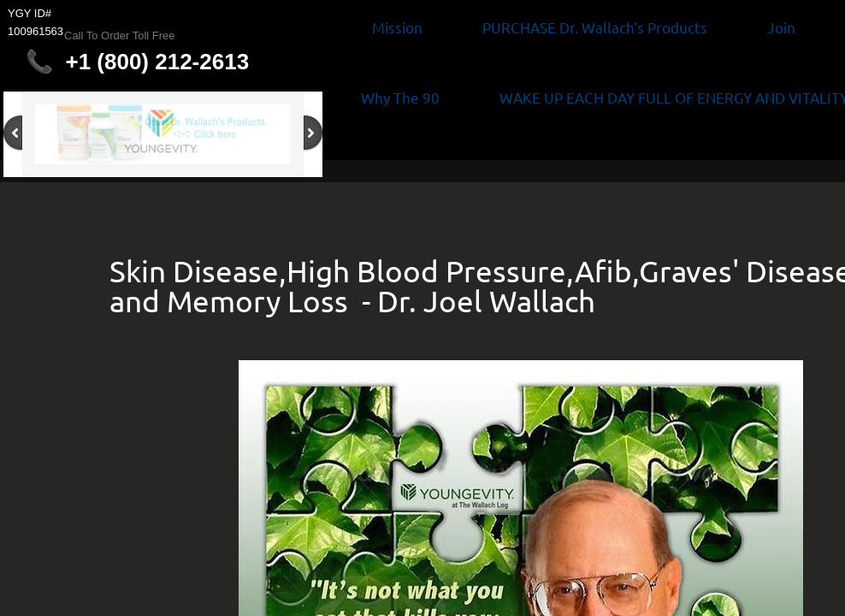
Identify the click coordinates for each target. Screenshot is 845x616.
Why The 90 (400, 97)
